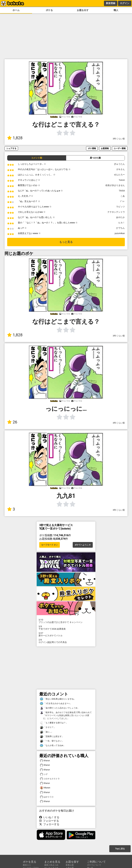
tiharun (45, 761)
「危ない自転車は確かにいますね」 (58, 699)
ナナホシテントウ (116, 212)
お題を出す (83, 10)
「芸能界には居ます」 (52, 736)
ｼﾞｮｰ (122, 201)
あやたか (120, 217)
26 (12, 422)
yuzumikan (120, 233)
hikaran (45, 788)
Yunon (122, 180)
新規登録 (111, 3)
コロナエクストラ (50, 779)
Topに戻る (120, 849)
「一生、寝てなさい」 (52, 741)
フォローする (49, 821)
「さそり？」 (48, 727)
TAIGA (122, 191)
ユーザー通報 (120, 148)
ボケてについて (94, 865)
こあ (123, 196)
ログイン (125, 3)
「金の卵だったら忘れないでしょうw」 (60, 708)
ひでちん (120, 228)
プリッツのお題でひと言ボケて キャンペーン (66, 621)
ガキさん (120, 169)
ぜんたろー (119, 175)
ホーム (16, 10)
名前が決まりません (115, 185)
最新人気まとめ (51, 865)
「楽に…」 (46, 732)
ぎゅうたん (119, 164)
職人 (116, 10)
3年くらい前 (119, 139)
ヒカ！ (122, 223)
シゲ (44, 774)
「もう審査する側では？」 (54, 723)
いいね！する (49, 817)
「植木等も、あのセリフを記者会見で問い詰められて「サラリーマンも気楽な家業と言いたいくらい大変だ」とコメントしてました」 (66, 715)
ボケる (49, 10)
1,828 (15, 138)
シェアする (11, 148)
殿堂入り (27, 865)
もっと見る (66, 242)
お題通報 (105, 148)
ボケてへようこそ (83, 545)
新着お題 (70, 865)
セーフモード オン (50, 545)
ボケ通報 (92, 148)
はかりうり (47, 797)
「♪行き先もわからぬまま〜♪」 (56, 704)
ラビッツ (120, 207)
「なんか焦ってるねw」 (53, 745)
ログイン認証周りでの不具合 (66, 641)
